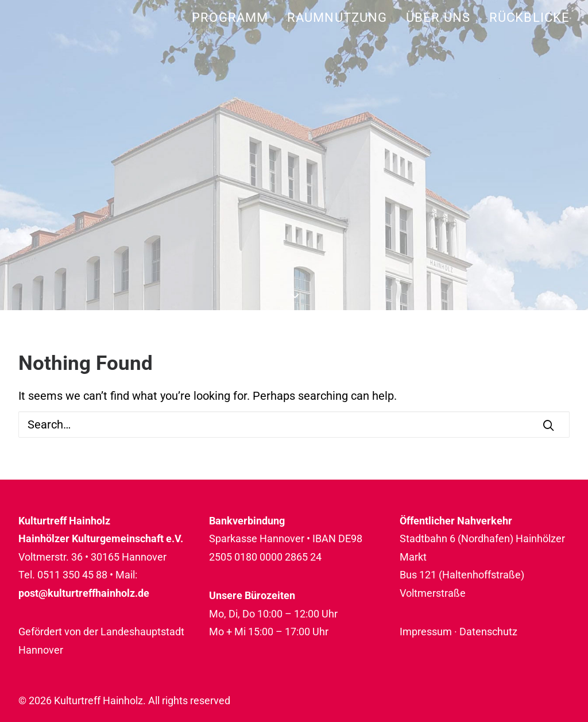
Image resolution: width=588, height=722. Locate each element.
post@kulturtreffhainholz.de (84, 593)
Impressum (426, 632)
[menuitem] (234, 18)
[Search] (294, 424)
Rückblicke (529, 18)
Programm (230, 18)
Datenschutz (488, 632)
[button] (548, 425)
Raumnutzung (337, 18)
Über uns (438, 18)
